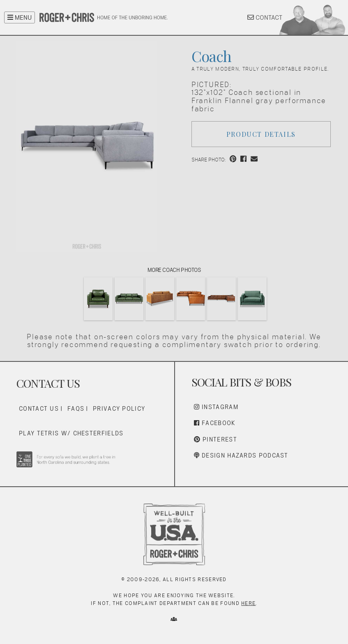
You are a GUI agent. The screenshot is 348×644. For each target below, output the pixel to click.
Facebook (215, 423)
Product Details (261, 134)
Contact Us (39, 408)
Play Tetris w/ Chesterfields (71, 433)
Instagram (216, 407)
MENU (20, 17)
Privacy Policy (119, 408)
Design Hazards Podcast (241, 455)
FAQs (76, 408)
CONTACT (265, 17)
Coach (211, 56)
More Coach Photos (174, 270)
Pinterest (215, 439)
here (248, 603)
